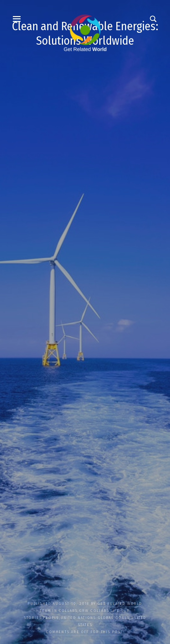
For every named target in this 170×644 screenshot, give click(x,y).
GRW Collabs (94, 611)
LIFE (115, 611)
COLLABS (68, 611)
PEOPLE (51, 618)
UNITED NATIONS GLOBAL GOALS (95, 618)
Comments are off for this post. (85, 632)
